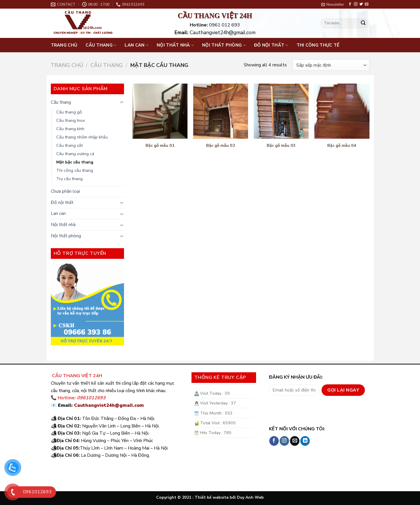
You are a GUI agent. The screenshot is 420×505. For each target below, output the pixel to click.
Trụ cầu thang (69, 179)
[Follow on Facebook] (350, 4)
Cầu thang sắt (69, 145)
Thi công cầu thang (75, 170)
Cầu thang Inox (71, 120)
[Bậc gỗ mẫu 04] (342, 111)
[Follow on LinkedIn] (305, 441)
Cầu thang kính (70, 129)
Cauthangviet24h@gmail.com (109, 405)
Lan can (137, 45)
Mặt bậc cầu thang (75, 162)
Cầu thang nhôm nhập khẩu (82, 137)
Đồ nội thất (271, 45)
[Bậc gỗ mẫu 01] (160, 111)
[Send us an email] (367, 4)
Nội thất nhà (175, 45)
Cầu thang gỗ (69, 112)
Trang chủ (64, 45)
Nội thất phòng (224, 45)
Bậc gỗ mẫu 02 (221, 145)
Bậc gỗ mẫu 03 (281, 145)
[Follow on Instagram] (356, 4)
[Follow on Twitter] (361, 4)
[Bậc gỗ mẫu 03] (281, 111)
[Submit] (363, 24)
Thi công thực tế (318, 45)
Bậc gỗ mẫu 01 (160, 145)
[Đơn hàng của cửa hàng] (331, 65)
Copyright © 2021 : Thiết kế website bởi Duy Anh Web (210, 497)
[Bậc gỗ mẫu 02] (221, 111)
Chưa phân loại (65, 191)
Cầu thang (101, 45)
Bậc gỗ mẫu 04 (342, 145)
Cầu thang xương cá (75, 154)
